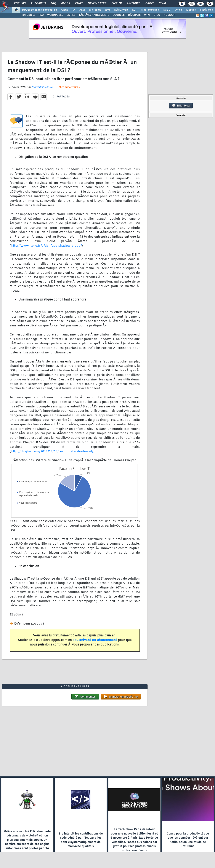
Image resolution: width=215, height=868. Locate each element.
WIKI (147, 15)
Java (107, 10)
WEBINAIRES (55, 15)
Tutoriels (38, 3)
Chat (79, 3)
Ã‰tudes (133, 3)
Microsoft (95, 10)
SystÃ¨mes (206, 10)
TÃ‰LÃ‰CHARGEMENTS (94, 15)
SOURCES (119, 15)
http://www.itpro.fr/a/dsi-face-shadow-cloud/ (46, 246)
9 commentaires (69, 87)
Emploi (116, 3)
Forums (20, 3)
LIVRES (71, 15)
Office (178, 10)
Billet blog (181, 106)
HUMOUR (169, 15)
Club (162, 3)
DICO (157, 15)
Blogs (66, 3)
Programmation (150, 10)
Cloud (65, 10)
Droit (149, 3)
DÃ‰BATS (134, 15)
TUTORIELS (28, 15)
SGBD (167, 10)
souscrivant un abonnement (95, 640)
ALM (82, 10)
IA (74, 10)
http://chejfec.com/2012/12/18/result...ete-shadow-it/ (52, 452)
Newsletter (97, 3)
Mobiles (191, 10)
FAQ (53, 3)
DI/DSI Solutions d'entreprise (39, 10)
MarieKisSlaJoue (42, 87)
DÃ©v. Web (121, 10)
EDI (134, 10)
